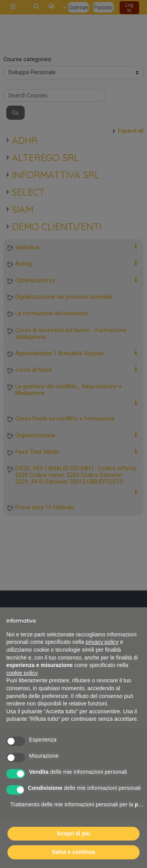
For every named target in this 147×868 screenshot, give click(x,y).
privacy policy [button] (102, 642)
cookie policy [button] (22, 673)
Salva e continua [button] (73, 852)
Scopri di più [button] (73, 833)
